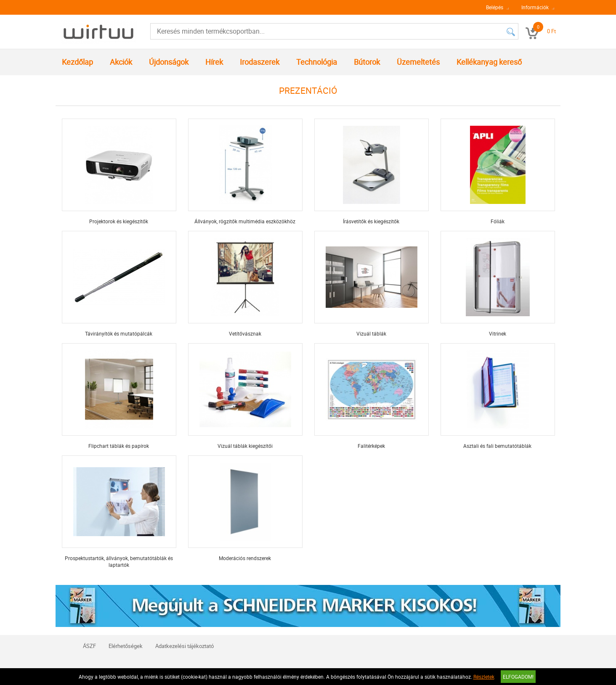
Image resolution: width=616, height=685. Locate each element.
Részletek (484, 677)
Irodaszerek (260, 62)
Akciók (121, 62)
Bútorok (367, 62)
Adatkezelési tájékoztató (185, 646)
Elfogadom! (518, 677)
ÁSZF (89, 646)
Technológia (317, 62)
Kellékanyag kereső (489, 62)
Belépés (495, 7)
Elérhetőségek (126, 646)
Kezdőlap (77, 62)
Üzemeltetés (418, 62)
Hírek (214, 62)
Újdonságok (169, 62)
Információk (535, 7)
